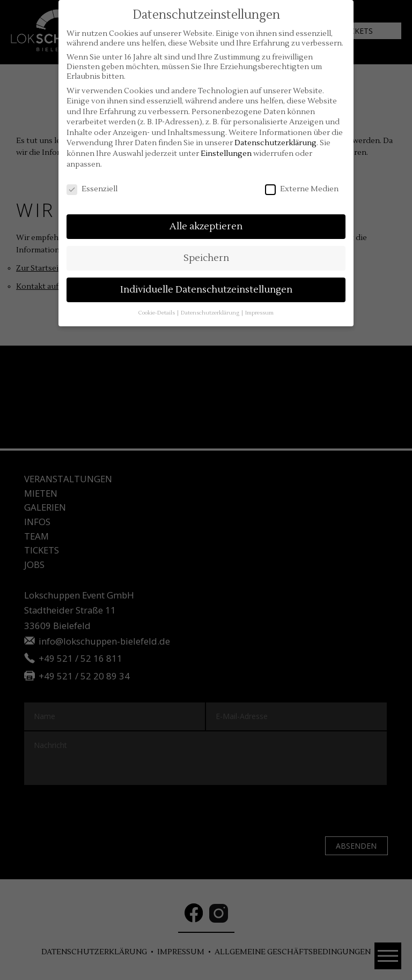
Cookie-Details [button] (157, 313)
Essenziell (92, 189)
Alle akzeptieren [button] (206, 226)
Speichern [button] (206, 258)
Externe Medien (302, 189)
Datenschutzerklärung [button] (211, 313)
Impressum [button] (259, 313)
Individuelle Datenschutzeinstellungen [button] (206, 290)
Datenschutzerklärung (275, 143)
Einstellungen (226, 154)
